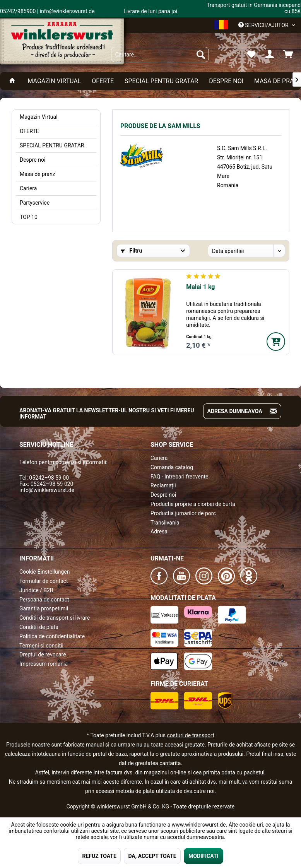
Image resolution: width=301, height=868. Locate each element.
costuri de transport (190, 735)
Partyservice (35, 203)
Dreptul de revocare (43, 654)
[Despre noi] (226, 81)
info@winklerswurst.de (47, 490)
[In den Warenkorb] (276, 342)
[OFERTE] (103, 81)
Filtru (131, 251)
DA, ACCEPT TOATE (152, 856)
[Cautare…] (160, 55)
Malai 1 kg (200, 287)
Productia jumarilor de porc (183, 513)
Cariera (28, 188)
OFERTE (29, 131)
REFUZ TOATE (99, 856)
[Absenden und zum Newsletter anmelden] (273, 411)
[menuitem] (160, 55)
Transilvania (165, 523)
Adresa (159, 531)
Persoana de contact (44, 600)
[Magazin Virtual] (54, 81)
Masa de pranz (38, 174)
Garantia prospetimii (44, 608)
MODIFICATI (203, 856)
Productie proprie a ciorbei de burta (193, 504)
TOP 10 (29, 217)
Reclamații (163, 485)
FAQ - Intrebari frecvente (179, 477)
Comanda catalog (172, 467)
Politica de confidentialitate (52, 636)
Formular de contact (44, 581)
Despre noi (32, 160)
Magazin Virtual (39, 117)
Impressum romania (44, 664)
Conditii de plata (39, 627)
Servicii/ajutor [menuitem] (264, 25)
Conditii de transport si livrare (55, 618)
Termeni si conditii (41, 646)
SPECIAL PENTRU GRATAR (52, 145)
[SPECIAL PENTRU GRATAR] (161, 81)
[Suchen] (201, 55)
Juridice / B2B (36, 590)
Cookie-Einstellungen (44, 572)
